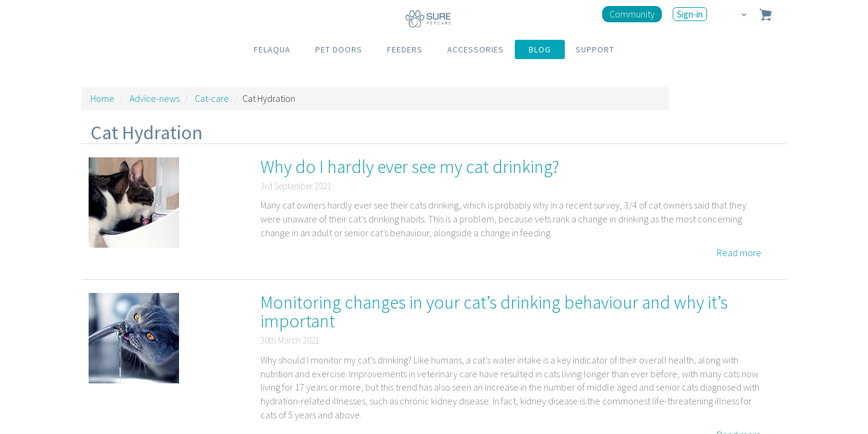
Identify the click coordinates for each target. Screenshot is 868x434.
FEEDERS (405, 49)
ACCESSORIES (476, 49)
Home (102, 98)
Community (632, 14)
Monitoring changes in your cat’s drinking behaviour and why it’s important (494, 312)
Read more (739, 253)
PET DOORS (339, 49)
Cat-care (212, 98)
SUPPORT (595, 49)
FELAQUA (272, 49)
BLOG (540, 49)
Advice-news (155, 98)
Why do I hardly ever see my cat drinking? (410, 166)
